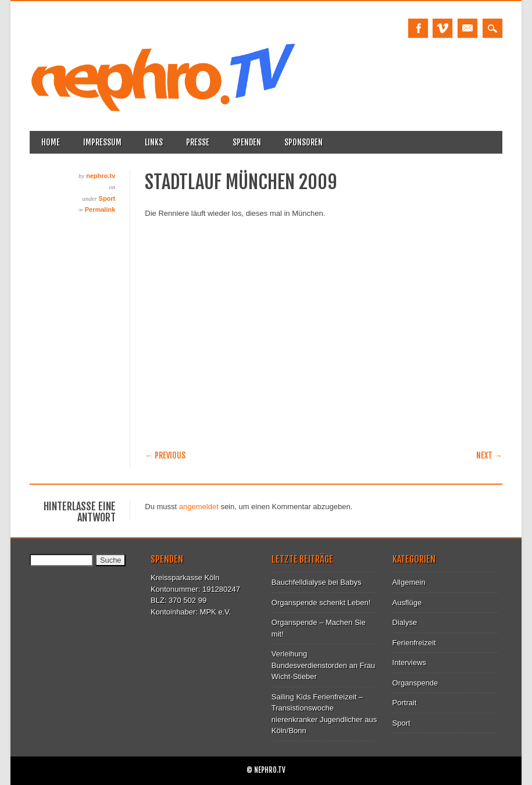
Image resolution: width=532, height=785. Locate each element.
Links (154, 142)
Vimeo (442, 28)
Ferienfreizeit (414, 643)
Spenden (247, 142)
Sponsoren (304, 142)
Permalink (100, 209)
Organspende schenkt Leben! (321, 603)
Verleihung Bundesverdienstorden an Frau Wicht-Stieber (324, 665)
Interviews (410, 663)
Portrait (405, 703)
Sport (107, 198)
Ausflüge (407, 603)
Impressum (102, 142)
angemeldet (199, 507)
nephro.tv (101, 176)
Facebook (418, 28)
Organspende (415, 683)
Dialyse (405, 622)
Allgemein (409, 582)
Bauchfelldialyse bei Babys (317, 582)
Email (467, 28)
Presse (198, 142)
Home (51, 142)
